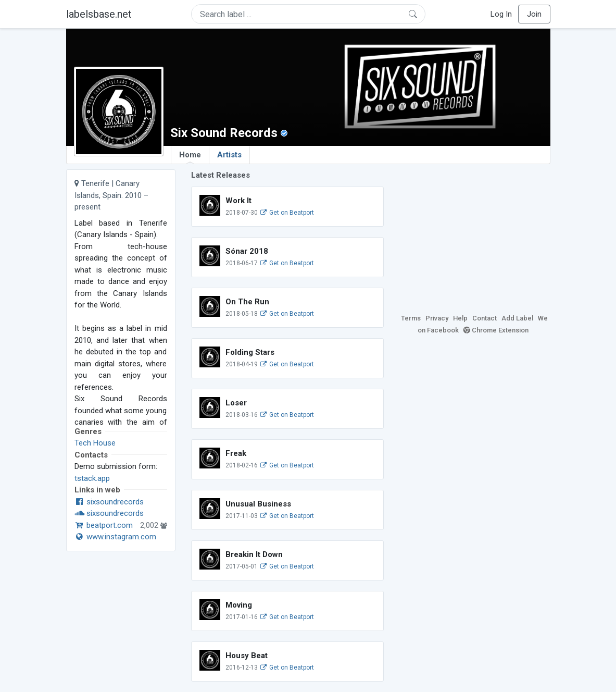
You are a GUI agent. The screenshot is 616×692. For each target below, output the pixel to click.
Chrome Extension (496, 330)
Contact (485, 318)
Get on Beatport (287, 213)
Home (190, 157)
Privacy (437, 318)
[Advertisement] (475, 234)
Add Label (517, 318)
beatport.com (104, 525)
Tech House (95, 443)
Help (460, 318)
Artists (229, 155)
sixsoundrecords (109, 502)
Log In (501, 14)
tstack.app (92, 478)
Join (534, 14)
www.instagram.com (115, 537)
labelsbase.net (99, 14)
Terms (411, 318)
